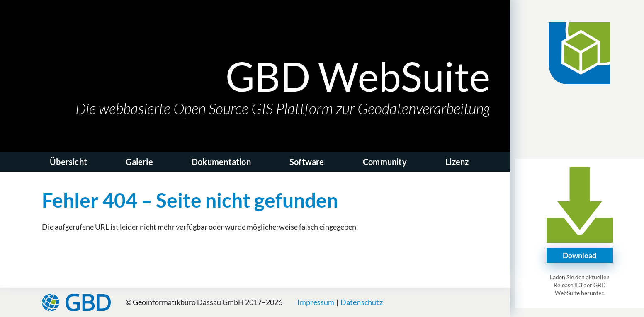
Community (385, 162)
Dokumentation (221, 162)
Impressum (316, 302)
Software (307, 162)
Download (580, 255)
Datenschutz (362, 302)
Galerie (139, 162)
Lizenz (457, 162)
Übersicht (68, 162)
